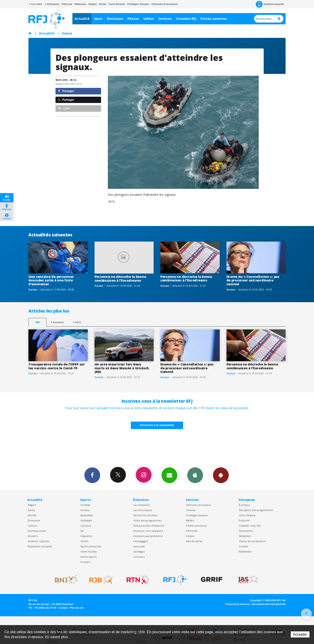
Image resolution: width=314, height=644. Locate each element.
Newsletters (169, 475)
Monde (32, 515)
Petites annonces (196, 526)
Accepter (300, 634)
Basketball (87, 515)
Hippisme (86, 536)
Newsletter (245, 552)
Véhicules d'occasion (199, 505)
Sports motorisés (91, 546)
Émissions (115, 19)
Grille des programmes (147, 520)
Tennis (84, 541)
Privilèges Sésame (138, 4)
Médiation (245, 536)
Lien (64, 108)
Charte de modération (252, 541)
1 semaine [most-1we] (57, 322)
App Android (221, 475)
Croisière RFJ (186, 19)
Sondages (139, 552)
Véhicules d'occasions (165, 4)
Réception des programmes (256, 510)
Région (32, 505)
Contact (244, 546)
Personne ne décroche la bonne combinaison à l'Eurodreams (120, 279)
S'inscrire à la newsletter (157, 425)
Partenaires (246, 531)
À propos (244, 505)
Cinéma (191, 510)
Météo (190, 520)
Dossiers (33, 536)
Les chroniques (143, 510)
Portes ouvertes (214, 19)
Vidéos (149, 19)
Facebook (92, 475)
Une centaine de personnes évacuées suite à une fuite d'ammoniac (51, 280)
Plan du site (77, 608)
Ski (82, 531)
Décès (103, 4)
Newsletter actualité (40, 546)
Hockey (85, 510)
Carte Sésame (117, 4)
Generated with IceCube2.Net (269, 604)
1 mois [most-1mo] (77, 322)
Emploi (93, 4)
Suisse (67, 33)
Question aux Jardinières (148, 536)
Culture (32, 526)
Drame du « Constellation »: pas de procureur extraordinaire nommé (253, 280)
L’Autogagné (141, 541)
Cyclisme (86, 526)
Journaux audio (37, 531)
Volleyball (86, 520)
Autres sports (89, 557)
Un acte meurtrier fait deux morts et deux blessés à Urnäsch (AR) (122, 368)
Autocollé (139, 546)
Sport (98, 19)
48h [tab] (38, 322)
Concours (139, 557)
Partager (66, 91)
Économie (34, 520)
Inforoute (67, 4)
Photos (133, 19)
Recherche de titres (145, 515)
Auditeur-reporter (270, 4)
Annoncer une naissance (148, 531)
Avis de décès (194, 541)
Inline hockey (89, 552)
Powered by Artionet (238, 604)
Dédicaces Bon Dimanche (149, 526)
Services (165, 19)
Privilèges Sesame (197, 515)
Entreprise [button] (52, 4)
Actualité (82, 19)
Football (85, 505)
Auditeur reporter (39, 541)
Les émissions (142, 505)
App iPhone (195, 475)
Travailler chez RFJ (250, 526)
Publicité (244, 520)
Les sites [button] (35, 4)
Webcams (80, 4)
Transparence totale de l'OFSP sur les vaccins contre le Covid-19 (57, 366)
